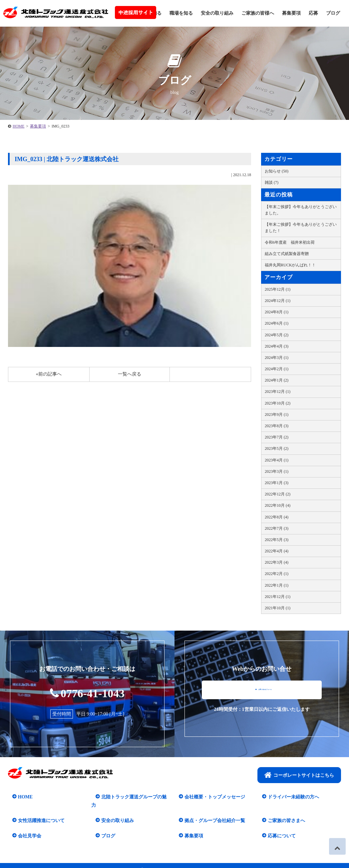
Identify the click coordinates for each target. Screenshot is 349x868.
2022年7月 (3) (277, 528)
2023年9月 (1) (277, 415)
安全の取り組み (217, 13)
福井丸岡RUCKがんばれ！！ (290, 265)
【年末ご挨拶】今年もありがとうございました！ (301, 228)
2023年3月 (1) (277, 471)
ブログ (333, 13)
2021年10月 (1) (278, 608)
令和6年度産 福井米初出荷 (290, 242)
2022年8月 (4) (277, 517)
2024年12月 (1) (278, 301)
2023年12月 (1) (278, 392)
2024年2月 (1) (277, 369)
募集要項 (291, 13)
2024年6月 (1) (277, 323)
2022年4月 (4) (277, 551)
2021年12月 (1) (278, 597)
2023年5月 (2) (277, 448)
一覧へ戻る (130, 374)
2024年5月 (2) (277, 335)
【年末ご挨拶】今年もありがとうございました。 (301, 210)
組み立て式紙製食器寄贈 (287, 254)
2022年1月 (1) (277, 585)
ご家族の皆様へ (258, 13)
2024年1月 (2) (277, 380)
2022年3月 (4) (277, 562)
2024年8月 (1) (277, 312)
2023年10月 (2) (278, 403)
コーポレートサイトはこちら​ (299, 775)
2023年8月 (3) (277, 426)
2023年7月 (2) (277, 437)
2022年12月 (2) (278, 494)
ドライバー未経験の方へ (289, 797)
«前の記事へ (49, 374)
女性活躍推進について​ (37, 813)
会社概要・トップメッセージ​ (210, 797)
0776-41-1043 (87, 692)
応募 (313, 13)
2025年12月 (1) (278, 289)
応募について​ (277, 828)
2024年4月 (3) (277, 346)
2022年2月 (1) (277, 574)
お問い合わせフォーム (263, 695)
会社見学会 (25, 828)
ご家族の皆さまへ (282, 813)
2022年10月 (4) (278, 505)
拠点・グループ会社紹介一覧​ (210, 813)
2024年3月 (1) (277, 358)
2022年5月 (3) (277, 540)
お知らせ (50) (277, 171)
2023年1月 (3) (277, 483)
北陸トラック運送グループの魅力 (132, 797)
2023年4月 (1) (277, 460)
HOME (18, 126)
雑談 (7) (272, 182)
